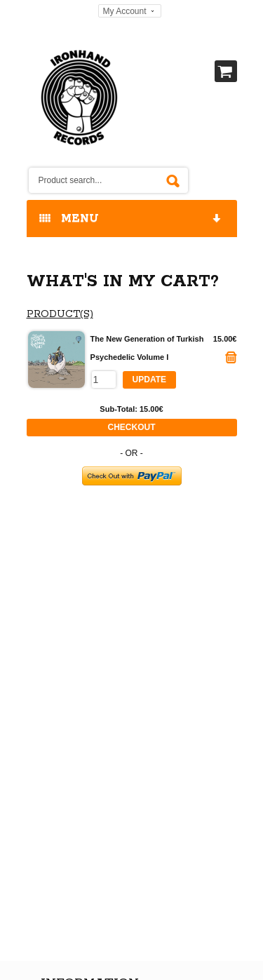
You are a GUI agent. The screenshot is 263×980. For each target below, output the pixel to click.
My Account (124, 11)
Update (149, 380)
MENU (131, 219)
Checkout (132, 427)
